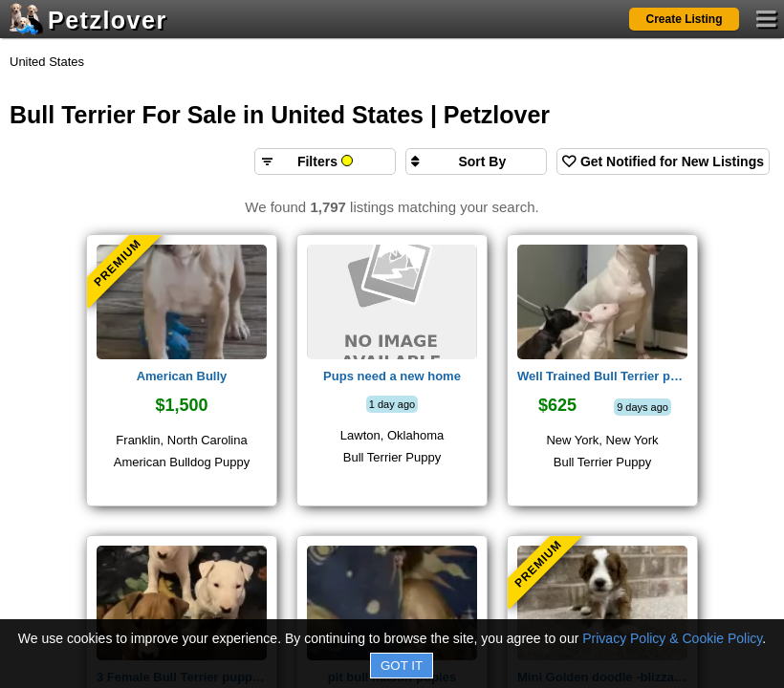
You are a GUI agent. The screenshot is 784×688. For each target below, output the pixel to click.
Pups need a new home (392, 376)
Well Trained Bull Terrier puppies (602, 376)
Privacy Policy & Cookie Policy (672, 638)
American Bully (182, 376)
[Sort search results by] (476, 161)
